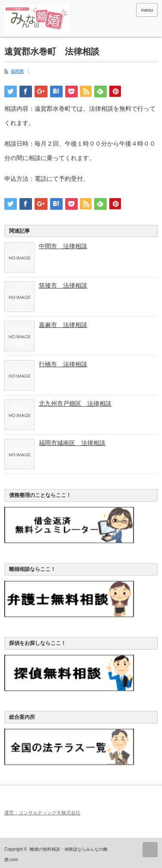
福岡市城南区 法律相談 (72, 443)
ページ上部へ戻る (150, 850)
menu (147, 10)
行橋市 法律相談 (63, 364)
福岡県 (17, 71)
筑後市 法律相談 (63, 285)
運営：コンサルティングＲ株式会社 (42, 813)
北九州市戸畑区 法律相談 (75, 404)
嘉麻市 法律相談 (63, 325)
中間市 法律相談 (63, 246)
